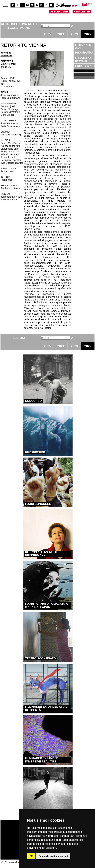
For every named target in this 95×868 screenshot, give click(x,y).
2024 (61, 34)
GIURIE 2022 (83, 66)
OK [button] (31, 856)
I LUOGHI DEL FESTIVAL (84, 60)
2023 (74, 34)
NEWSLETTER (82, 12)
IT (85, 4)
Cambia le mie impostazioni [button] (53, 856)
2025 (47, 34)
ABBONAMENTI (59, 12)
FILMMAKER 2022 (83, 46)
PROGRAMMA (84, 53)
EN (90, 4)
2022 (88, 34)
